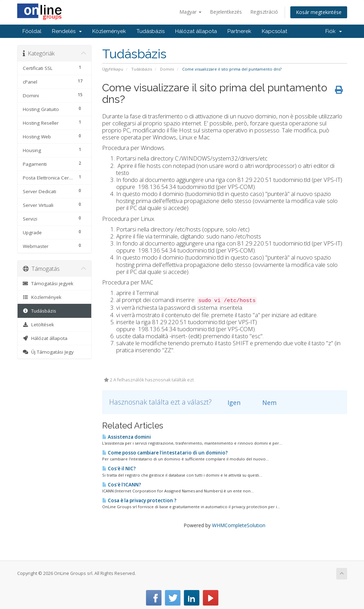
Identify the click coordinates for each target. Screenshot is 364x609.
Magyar (190, 12)
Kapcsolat (274, 31)
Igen (230, 402)
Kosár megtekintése (319, 12)
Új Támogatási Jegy (48, 352)
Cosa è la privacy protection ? (139, 500)
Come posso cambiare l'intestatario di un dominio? (165, 453)
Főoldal (32, 31)
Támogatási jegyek (48, 283)
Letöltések (39, 325)
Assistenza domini (127, 437)
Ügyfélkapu (113, 69)
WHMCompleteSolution (239, 525)
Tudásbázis (151, 31)
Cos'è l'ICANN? (122, 485)
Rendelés (67, 31)
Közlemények (109, 31)
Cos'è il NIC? (119, 469)
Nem (265, 402)
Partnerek (239, 31)
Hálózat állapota (196, 31)
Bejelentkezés (226, 12)
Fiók (334, 31)
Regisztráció (264, 12)
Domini (167, 69)
